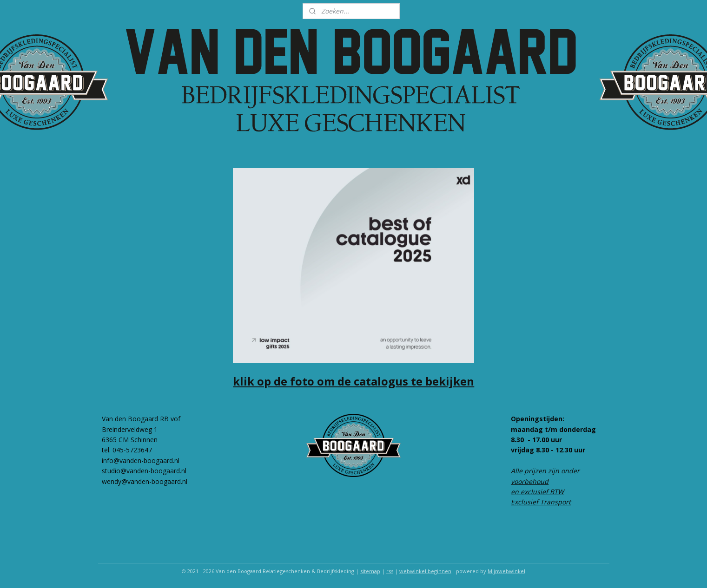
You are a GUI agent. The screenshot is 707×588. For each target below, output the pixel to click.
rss (390, 571)
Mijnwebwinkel (506, 571)
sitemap (370, 571)
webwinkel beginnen (425, 571)
